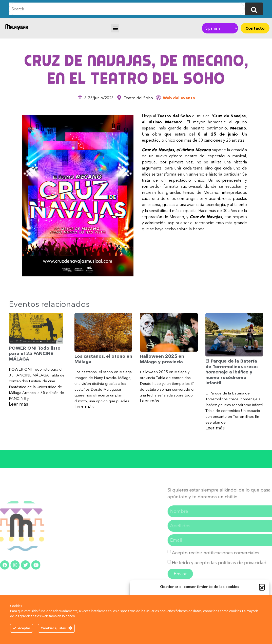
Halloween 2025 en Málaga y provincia (162, 359)
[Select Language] (220, 28)
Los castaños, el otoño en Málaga (103, 359)
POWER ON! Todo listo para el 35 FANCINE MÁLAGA (35, 354)
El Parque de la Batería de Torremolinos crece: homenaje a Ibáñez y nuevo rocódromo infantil (232, 372)
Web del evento (179, 98)
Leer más (18, 404)
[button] (262, 587)
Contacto (255, 28)
